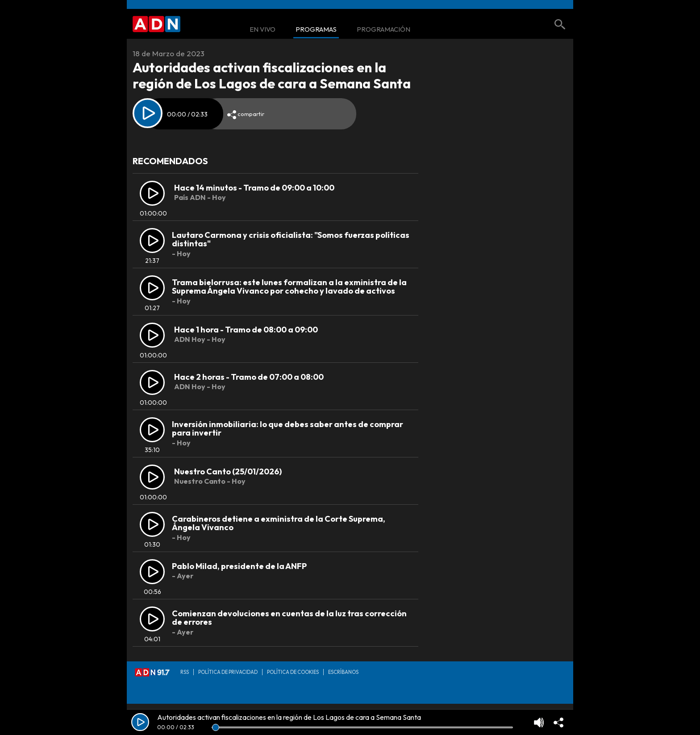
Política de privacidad (228, 672)
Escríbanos (343, 672)
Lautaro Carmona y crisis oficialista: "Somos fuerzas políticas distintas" (291, 239)
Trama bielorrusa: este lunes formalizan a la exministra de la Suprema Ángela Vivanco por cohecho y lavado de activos (289, 287)
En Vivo (262, 30)
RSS (185, 672)
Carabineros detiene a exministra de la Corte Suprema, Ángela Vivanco (279, 523)
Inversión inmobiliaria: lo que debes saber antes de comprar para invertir (287, 429)
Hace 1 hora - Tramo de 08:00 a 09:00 (246, 330)
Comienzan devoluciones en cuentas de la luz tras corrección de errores (289, 618)
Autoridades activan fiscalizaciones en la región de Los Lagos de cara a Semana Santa (289, 717)
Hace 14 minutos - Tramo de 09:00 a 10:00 (254, 188)
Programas (316, 30)
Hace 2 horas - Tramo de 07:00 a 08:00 (249, 377)
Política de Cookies (293, 672)
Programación (383, 30)
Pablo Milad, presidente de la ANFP (239, 566)
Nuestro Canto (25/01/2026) (228, 471)
